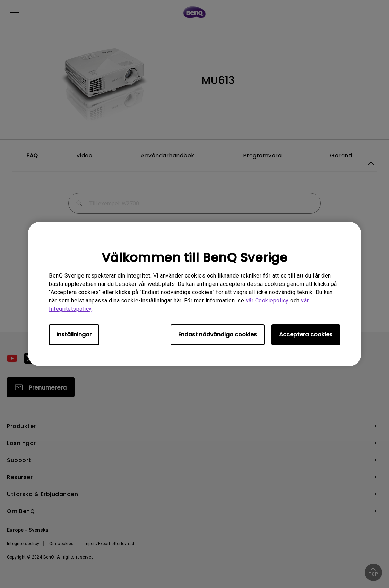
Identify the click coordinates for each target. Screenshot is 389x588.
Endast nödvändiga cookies (218, 335)
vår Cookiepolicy (267, 301)
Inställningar (74, 335)
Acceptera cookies (306, 335)
